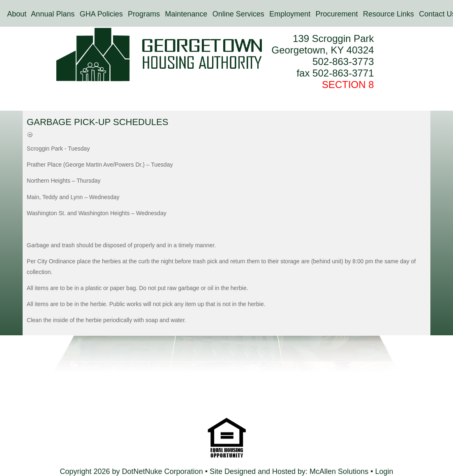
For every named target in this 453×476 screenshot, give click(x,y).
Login (384, 471)
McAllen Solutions (340, 471)
